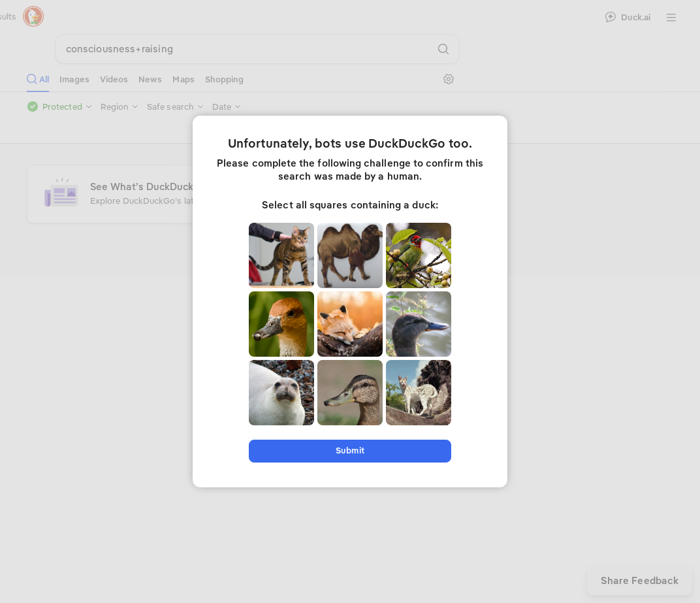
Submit (350, 450)
